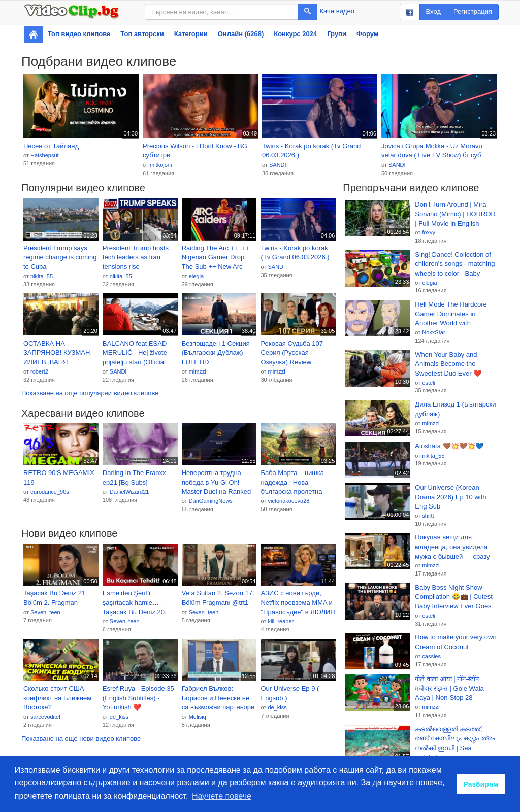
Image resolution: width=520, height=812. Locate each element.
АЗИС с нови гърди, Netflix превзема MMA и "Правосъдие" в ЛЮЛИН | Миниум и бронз (298, 603)
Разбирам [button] (481, 784)
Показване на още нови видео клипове (81, 739)
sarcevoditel (45, 717)
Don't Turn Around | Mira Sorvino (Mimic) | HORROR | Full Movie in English (455, 214)
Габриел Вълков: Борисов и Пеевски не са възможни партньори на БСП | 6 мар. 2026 (218, 698)
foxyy (429, 232)
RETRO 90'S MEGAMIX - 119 (61, 478)
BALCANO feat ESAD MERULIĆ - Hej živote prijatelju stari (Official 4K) (135, 353)
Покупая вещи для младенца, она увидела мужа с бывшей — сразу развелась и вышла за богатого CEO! (452, 547)
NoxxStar (433, 332)
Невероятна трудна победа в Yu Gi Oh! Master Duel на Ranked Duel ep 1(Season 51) (217, 483)
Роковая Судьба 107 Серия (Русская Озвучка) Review (292, 353)
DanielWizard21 (129, 492)
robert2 (39, 371)
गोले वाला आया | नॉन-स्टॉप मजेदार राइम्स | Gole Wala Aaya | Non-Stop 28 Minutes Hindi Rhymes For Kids (454, 689)
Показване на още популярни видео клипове (90, 393)
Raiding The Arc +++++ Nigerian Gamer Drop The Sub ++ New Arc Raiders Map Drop (216, 258)
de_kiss (119, 717)
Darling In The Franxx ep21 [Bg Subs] (134, 478)
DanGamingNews (211, 501)
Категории (191, 34)
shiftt (428, 516)
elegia (196, 276)
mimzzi (198, 371)
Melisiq (198, 717)
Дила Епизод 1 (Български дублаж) (455, 409)
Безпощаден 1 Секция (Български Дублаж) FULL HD (216, 353)
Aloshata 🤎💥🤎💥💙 (449, 446)
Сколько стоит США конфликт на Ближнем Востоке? (57, 698)
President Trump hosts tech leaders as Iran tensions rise (136, 257)
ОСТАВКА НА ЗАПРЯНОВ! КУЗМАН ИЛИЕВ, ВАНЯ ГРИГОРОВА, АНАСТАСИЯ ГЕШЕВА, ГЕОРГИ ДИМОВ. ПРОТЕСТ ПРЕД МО (59, 353)
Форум (367, 34)
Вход (433, 11)
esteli (429, 383)
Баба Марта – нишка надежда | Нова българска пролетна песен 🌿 (292, 483)
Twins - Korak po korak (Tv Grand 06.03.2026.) (311, 151)
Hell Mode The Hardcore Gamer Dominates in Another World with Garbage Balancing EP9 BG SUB (451, 314)
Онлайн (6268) (241, 34)
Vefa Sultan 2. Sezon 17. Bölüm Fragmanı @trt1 (218, 598)
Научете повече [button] (222, 796)
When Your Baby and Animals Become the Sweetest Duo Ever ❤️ (448, 364)
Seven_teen (45, 612)
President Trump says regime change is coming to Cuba (60, 257)
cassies (431, 656)
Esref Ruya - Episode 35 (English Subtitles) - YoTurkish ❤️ (138, 698)
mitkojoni (161, 165)
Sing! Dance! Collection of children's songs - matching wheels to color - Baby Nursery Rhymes (455, 264)
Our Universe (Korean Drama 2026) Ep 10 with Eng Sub (450, 497)
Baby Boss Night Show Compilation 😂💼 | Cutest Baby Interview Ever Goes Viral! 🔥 (453, 597)
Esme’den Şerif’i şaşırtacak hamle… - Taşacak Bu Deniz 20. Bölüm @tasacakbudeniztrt (135, 603)
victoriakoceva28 (288, 501)
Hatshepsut (45, 155)
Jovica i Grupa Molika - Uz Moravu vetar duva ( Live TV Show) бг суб (432, 151)
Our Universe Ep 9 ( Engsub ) (290, 693)
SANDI (278, 165)
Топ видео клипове (79, 34)
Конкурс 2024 (295, 34)
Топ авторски (142, 34)
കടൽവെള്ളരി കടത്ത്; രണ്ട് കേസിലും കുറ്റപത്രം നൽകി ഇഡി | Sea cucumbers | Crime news (454, 739)
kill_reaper (281, 621)
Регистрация (473, 11)
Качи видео (337, 11)
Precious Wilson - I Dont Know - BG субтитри (195, 151)
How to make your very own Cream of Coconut (456, 642)
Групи (337, 34)
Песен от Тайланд (51, 146)
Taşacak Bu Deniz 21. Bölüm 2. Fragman (55, 598)
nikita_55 (42, 276)
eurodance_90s (50, 492)
